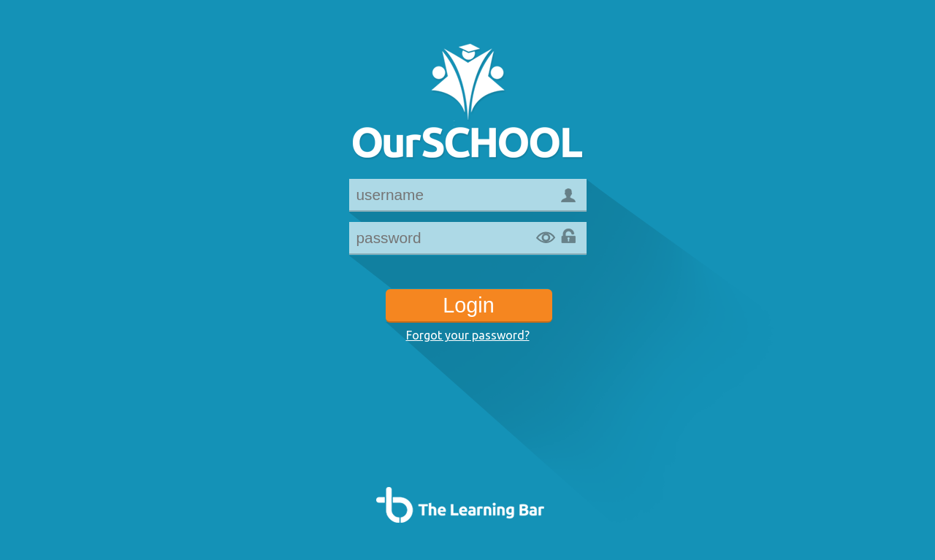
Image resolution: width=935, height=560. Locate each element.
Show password (546, 238)
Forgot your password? (468, 335)
